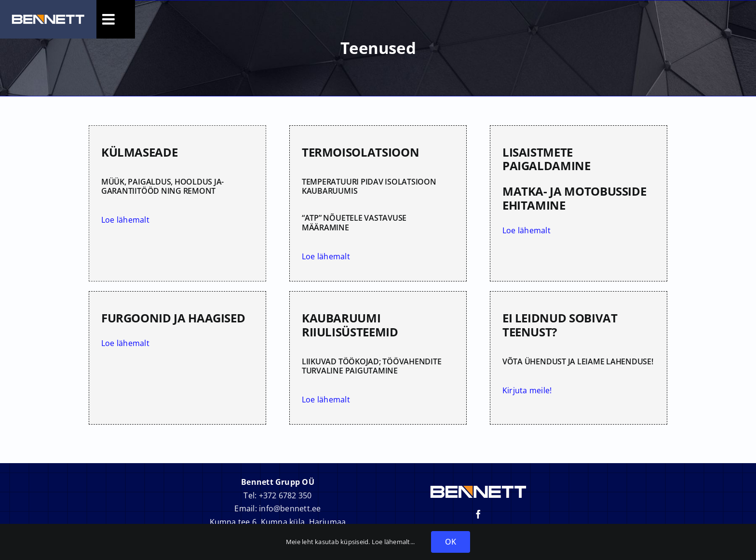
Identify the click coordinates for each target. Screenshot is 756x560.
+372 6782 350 (285, 495)
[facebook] (478, 514)
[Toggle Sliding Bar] (110, 19)
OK (451, 542)
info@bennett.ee (290, 508)
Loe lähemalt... (394, 542)
